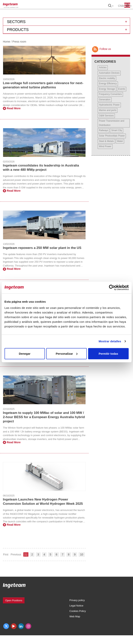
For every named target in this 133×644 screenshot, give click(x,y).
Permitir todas (108, 353)
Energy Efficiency (108, 84)
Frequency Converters (110, 94)
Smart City (117, 130)
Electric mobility (107, 78)
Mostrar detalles (110, 341)
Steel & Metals (106, 141)
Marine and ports (108, 110)
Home (6, 42)
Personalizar (67, 353)
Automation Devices (109, 73)
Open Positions (14, 600)
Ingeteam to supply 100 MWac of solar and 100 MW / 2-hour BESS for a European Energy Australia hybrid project (44, 417)
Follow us (101, 49)
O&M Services (106, 116)
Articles (103, 67)
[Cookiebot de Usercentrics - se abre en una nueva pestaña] (112, 288)
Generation (105, 100)
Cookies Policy (78, 611)
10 (82, 554)
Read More (12, 108)
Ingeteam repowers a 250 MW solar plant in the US (42, 248)
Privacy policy (77, 600)
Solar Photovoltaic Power (112, 136)
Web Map (75, 616)
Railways (103, 130)
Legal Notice (76, 606)
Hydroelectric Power (109, 105)
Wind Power (105, 146)
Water (120, 141)
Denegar (25, 353)
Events (122, 89)
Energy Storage (107, 89)
